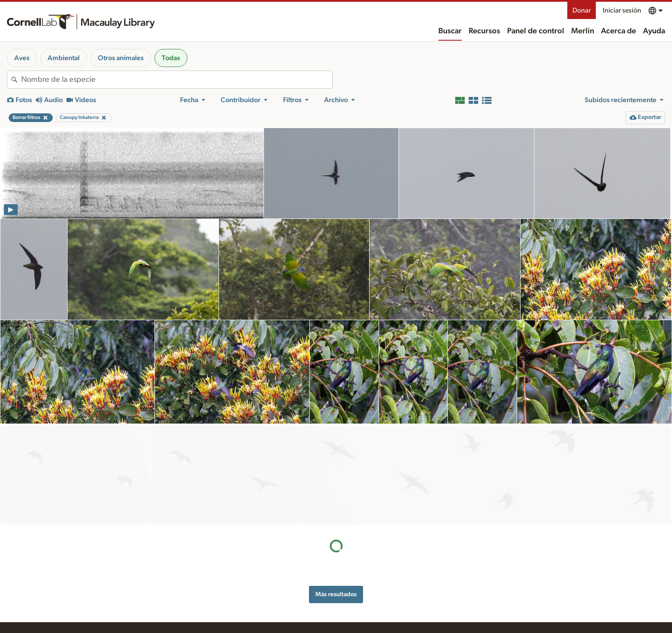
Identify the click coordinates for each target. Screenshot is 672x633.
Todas (171, 58)
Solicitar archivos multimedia (291, 621)
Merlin (583, 31)
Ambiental (64, 58)
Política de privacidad (485, 584)
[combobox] (177, 80)
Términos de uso (479, 593)
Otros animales (121, 58)
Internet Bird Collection (182, 605)
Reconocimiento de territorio (495, 566)
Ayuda (654, 31)
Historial (367, 579)
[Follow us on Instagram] (600, 604)
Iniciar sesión (622, 10)
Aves (22, 58)
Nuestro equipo (376, 588)
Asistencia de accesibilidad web (498, 575)
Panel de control (536, 31)
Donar (582, 10)
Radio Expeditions (175, 596)
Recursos (484, 31)
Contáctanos (373, 598)
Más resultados (336, 493)
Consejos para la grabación (289, 596)
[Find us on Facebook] (565, 604)
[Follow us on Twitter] (582, 604)
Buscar (450, 31)
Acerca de (619, 31)
